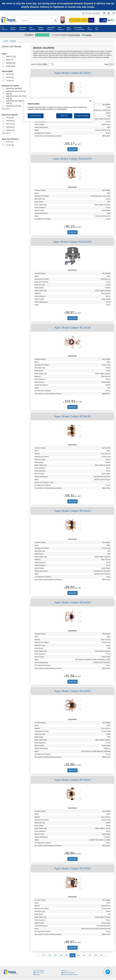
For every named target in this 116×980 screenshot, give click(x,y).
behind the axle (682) (14, 88)
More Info (72, 149)
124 (84, 955)
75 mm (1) (10, 81)
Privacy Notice (39, 973)
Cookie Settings (40, 971)
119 (55, 955)
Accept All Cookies (82, 116)
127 (101, 955)
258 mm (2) (10, 130)
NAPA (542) (11, 66)
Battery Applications (68, 973)
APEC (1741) (11, 57)
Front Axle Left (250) (14, 106)
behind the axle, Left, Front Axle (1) (16, 97)
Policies (37, 975)
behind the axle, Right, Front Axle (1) (17, 102)
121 (67, 955)
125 (90, 955)
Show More (6, 109)
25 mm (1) (10, 117)
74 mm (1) (10, 77)
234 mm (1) (10, 121)
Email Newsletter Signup (70, 975)
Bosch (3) (10, 60)
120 (61, 955)
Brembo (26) (11, 63)
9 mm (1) (10, 142)
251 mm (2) (10, 124)
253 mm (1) (10, 127)
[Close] (90, 101)
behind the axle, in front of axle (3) (16, 93)
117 (44, 955)
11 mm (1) (10, 145)
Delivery (65, 971)
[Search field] (37, 21)
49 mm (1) (10, 74)
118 (50, 955)
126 (95, 955)
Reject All (64, 116)
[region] (59, 110)
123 (78, 955)
